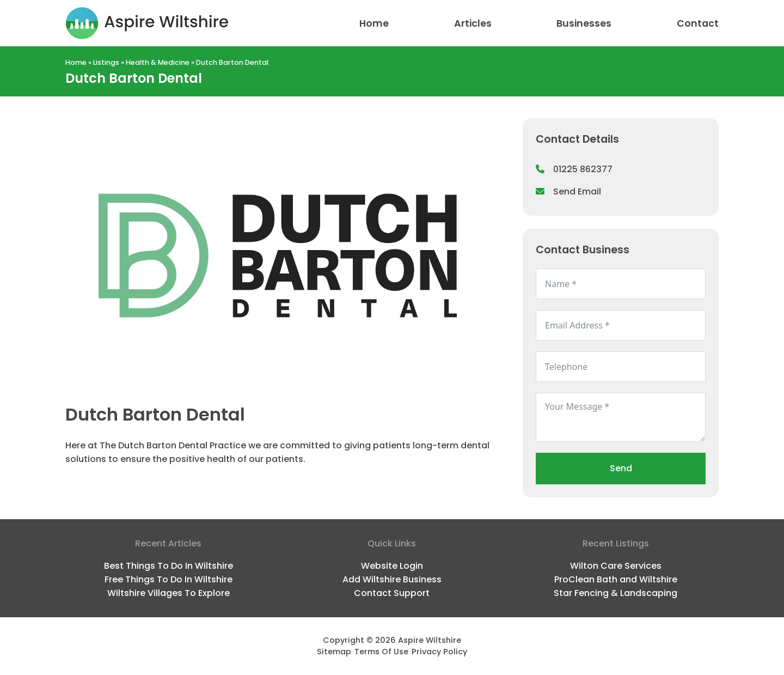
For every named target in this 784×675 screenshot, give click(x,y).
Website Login (392, 566)
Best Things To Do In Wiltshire (169, 566)
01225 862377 (574, 169)
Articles (473, 23)
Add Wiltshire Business (392, 579)
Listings (106, 62)
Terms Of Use (381, 652)
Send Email (568, 191)
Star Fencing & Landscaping (615, 593)
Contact (698, 23)
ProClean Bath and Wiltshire (616, 579)
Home (374, 23)
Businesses (584, 23)
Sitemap (334, 652)
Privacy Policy (439, 652)
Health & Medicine (158, 62)
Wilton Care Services (616, 566)
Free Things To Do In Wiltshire (169, 579)
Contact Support (392, 593)
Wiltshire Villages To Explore (169, 593)
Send (621, 468)
